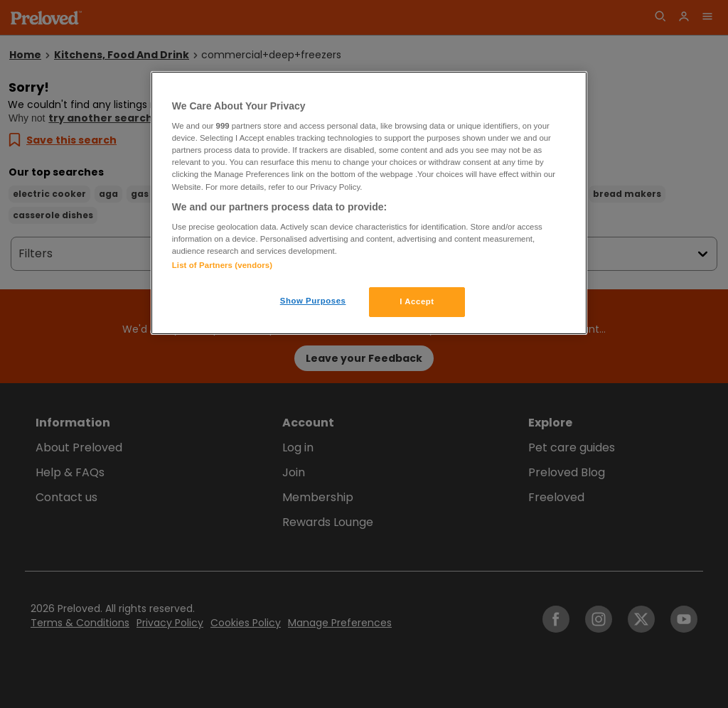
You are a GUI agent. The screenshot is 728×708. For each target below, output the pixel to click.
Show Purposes (313, 301)
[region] (369, 203)
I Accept (417, 301)
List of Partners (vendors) (222, 265)
